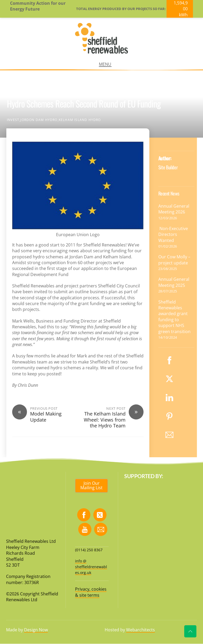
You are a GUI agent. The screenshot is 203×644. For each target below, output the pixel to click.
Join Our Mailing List (91, 486)
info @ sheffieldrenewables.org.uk (91, 567)
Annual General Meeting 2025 (174, 282)
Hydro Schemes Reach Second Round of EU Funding (84, 103)
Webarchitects (140, 630)
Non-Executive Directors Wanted (173, 234)
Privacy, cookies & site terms (91, 592)
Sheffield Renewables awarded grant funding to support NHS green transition (174, 317)
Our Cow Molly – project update (174, 260)
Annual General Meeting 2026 (174, 209)
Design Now (36, 630)
